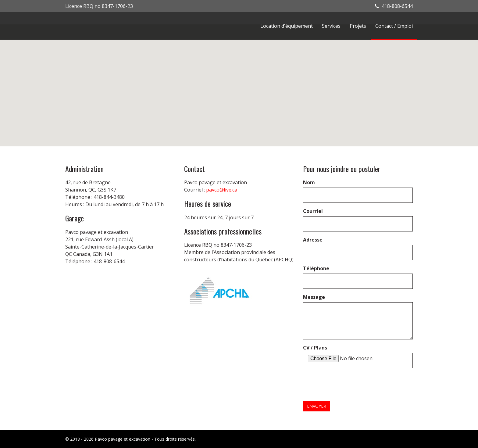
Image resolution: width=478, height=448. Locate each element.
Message (314, 297)
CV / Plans (315, 348)
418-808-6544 (394, 6)
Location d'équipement (287, 26)
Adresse (313, 240)
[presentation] (349, 385)
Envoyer (317, 406)
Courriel (313, 211)
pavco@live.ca (222, 190)
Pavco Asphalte (103, 26)
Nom (309, 182)
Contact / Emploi (394, 26)
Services (331, 26)
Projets (358, 26)
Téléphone (316, 268)
